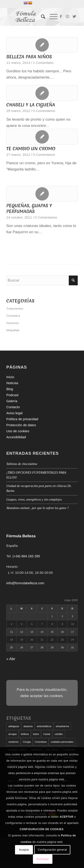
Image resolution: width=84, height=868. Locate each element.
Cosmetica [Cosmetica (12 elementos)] (41, 742)
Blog (10, 389)
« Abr (11, 659)
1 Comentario (43, 63)
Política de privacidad (22, 419)
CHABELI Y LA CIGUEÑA (31, 105)
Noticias (12, 383)
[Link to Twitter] (74, 17)
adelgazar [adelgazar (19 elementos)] (14, 726)
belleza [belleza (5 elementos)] (25, 734)
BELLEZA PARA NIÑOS (29, 57)
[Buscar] (41, 17)
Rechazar (43, 859)
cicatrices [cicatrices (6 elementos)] (13, 742)
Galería (12, 401)
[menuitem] (41, 17)
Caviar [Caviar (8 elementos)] (47, 734)
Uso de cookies (18, 431)
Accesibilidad (16, 437)
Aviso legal (14, 413)
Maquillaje (13, 330)
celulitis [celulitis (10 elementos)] (59, 734)
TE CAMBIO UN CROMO (31, 149)
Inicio (10, 377)
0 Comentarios (44, 111)
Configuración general (52, 850)
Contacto (13, 407)
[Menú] (51, 17)
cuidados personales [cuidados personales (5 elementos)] (62, 742)
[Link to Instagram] (68, 17)
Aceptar (24, 850)
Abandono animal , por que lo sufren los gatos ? (38, 508)
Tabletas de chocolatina (22, 464)
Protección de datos (21, 425)
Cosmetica (13, 316)
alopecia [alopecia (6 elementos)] (28, 726)
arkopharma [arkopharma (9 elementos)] (62, 726)
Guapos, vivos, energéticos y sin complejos (34, 499)
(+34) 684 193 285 (26, 556)
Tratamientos (15, 309)
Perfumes (13, 323)
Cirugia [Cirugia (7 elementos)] (27, 742)
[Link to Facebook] (61, 17)
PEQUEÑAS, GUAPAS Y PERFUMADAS (29, 208)
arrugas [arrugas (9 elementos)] (12, 734)
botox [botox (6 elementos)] (36, 734)
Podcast (12, 395)
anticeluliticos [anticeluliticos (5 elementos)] (44, 726)
